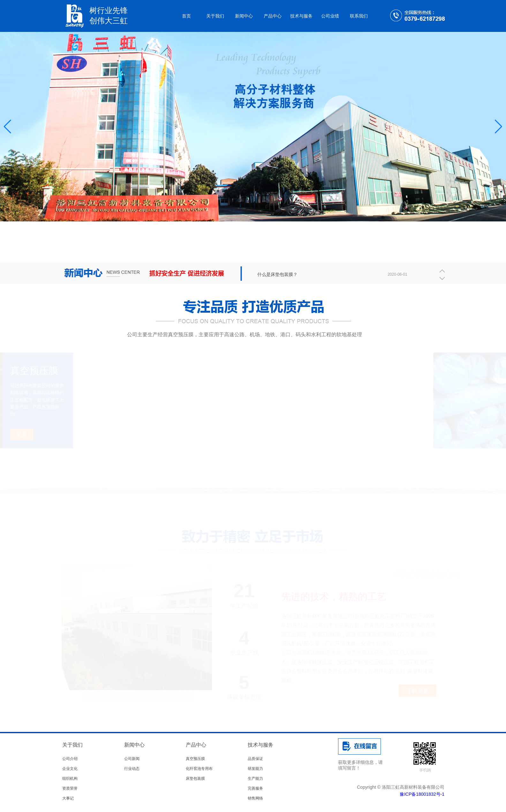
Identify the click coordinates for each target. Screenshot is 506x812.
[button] (498, 127)
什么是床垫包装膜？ (277, 274)
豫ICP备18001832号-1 (422, 794)
